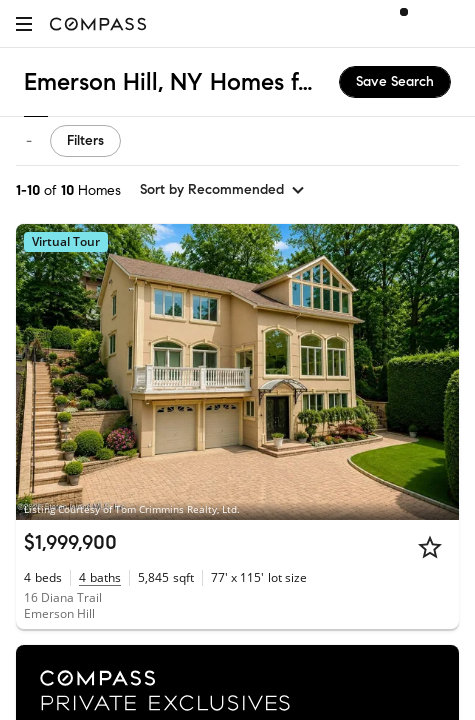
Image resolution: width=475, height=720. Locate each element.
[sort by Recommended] (223, 190)
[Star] (430, 547)
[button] (24, 23)
